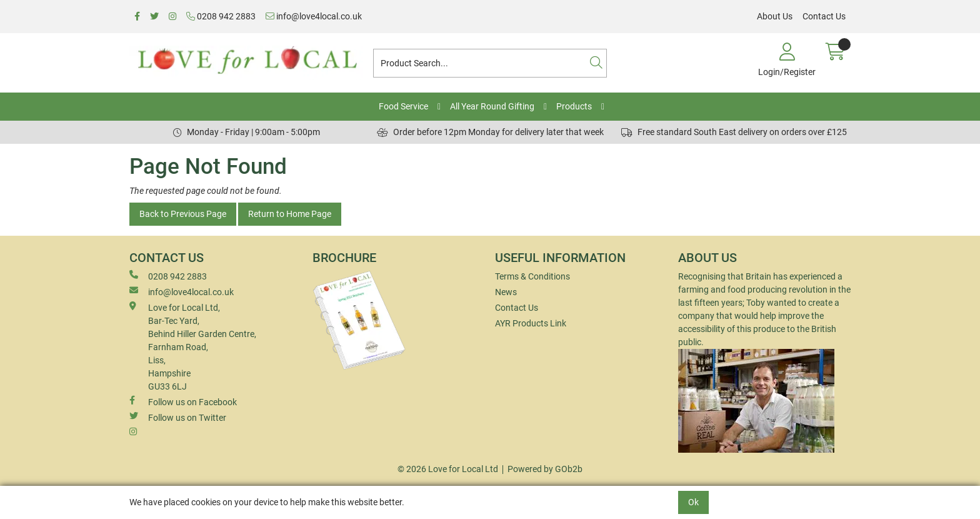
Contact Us (824, 16)
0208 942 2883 (221, 16)
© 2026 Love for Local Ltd (448, 469)
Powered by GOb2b (545, 469)
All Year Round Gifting (492, 106)
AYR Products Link (531, 323)
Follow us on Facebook (183, 401)
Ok (693, 502)
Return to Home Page (290, 214)
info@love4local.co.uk (314, 16)
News (506, 292)
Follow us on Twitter (178, 417)
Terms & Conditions (532, 276)
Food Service (403, 106)
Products (574, 106)
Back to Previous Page (183, 214)
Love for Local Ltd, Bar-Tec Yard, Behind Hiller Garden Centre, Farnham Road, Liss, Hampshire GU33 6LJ (193, 346)
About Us (775, 16)
